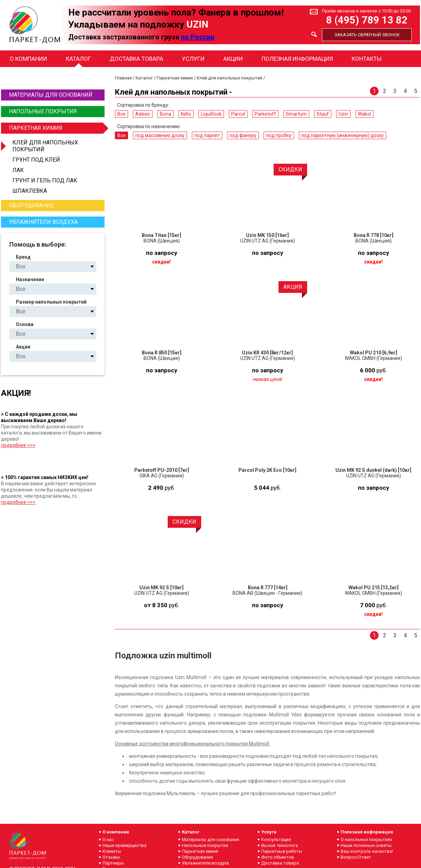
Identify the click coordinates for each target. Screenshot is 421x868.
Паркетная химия (56, 128)
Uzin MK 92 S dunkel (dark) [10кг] (373, 470)
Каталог (79, 59)
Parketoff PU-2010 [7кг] (162, 470)
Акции (233, 59)
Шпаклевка (30, 191)
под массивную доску (160, 135)
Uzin (343, 114)
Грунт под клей (36, 160)
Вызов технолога (280, 845)
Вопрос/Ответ (356, 857)
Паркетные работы (282, 851)
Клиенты (112, 851)
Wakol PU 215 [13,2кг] (374, 588)
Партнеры (113, 863)
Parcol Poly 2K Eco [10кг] (267, 470)
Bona (165, 114)
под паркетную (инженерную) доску (342, 135)
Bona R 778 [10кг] (374, 235)
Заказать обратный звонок (367, 35)
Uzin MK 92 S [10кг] (161, 588)
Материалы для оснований (51, 95)
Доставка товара (136, 59)
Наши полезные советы (366, 845)
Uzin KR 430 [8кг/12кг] (267, 353)
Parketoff (265, 114)
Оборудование (31, 205)
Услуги (193, 59)
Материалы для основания (210, 840)
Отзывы (111, 857)
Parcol (238, 114)
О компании (28, 59)
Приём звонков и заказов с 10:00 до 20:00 (366, 11)
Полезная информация (297, 59)
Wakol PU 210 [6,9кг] (374, 353)
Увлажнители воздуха (43, 222)
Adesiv (143, 114)
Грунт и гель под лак (45, 180)
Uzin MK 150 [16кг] (267, 235)
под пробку (279, 135)
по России (198, 37)
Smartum (296, 114)
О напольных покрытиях (366, 840)
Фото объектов (278, 857)
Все (121, 114)
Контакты (367, 59)
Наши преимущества (124, 845)
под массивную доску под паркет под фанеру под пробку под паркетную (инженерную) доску (58, 289)
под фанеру (243, 135)
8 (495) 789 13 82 (367, 20)
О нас (108, 840)
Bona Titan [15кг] (161, 235)
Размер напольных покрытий (51, 302)
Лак (18, 170)
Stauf (323, 114)
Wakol (364, 114)
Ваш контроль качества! (367, 851)
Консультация (276, 840)
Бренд (23, 257)
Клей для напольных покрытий (45, 146)
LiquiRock (211, 114)
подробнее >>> (18, 445)
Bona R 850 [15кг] (162, 353)
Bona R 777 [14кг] (268, 588)
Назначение (30, 279)
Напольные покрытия (43, 111)
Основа (25, 324)
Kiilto (186, 114)
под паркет (207, 135)
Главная (123, 78)
